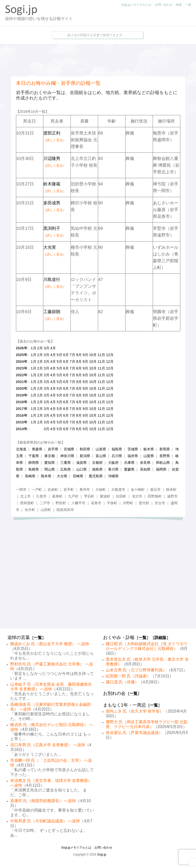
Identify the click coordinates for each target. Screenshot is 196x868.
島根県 (34, 469)
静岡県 (34, 463)
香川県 (113, 469)
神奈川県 (67, 456)
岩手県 (53, 449)
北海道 (21, 449)
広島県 (65, 469)
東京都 (50, 456)
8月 (79, 355)
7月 (72, 355)
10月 (93, 355)
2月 (40, 348)
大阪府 (113, 463)
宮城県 (69, 449)
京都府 (97, 463)
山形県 (101, 449)
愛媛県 (129, 469)
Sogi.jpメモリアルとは (136, 5)
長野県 (165, 456)
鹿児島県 (96, 476)
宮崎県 (78, 476)
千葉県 (34, 456)
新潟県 (85, 456)
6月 (66, 355)
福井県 (133, 456)
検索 (179, 5)
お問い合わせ (164, 5)
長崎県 (30, 476)
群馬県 (165, 449)
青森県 (37, 449)
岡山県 (50, 469)
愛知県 (50, 463)
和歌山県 (163, 463)
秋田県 (85, 449)
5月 (60, 355)
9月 (85, 355)
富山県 (101, 456)
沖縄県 (113, 476)
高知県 (145, 469)
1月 (34, 348)
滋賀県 (81, 463)
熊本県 (46, 476)
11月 (101, 355)
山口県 (81, 469)
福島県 (117, 449)
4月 (53, 348)
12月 (110, 355)
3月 (47, 348)
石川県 (117, 456)
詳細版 (160, 638)
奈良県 (145, 463)
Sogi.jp (102, 855)
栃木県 (149, 449)
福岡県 (161, 469)
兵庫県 (129, 463)
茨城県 (133, 449)
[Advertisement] (98, 60)
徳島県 (97, 469)
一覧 (188, 5)
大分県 (62, 476)
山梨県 (149, 456)
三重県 (65, 463)
